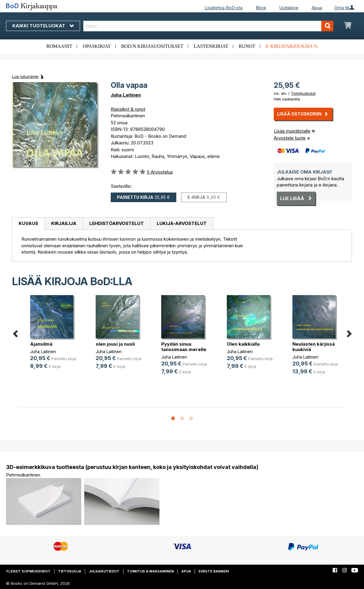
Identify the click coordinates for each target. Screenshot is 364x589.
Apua (317, 8)
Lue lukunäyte (25, 76)
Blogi (261, 8)
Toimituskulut (303, 93)
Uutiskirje (289, 8)
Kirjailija (64, 223)
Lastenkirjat (211, 46)
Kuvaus (28, 223)
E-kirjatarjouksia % (292, 46)
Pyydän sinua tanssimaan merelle (184, 347)
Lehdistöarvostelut (117, 223)
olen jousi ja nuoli (115, 344)
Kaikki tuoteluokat (43, 26)
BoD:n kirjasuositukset (152, 46)
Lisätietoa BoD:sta (224, 8)
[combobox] (208, 26)
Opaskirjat (97, 46)
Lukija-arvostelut (182, 223)
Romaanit (59, 46)
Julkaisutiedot (104, 571)
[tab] (28, 224)
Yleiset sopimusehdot (28, 571)
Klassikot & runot (128, 109)
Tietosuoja (70, 571)
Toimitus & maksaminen (150, 571)
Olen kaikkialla (243, 344)
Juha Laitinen (126, 95)
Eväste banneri (214, 571)
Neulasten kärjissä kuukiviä (314, 347)
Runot (247, 46)
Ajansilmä (41, 344)
